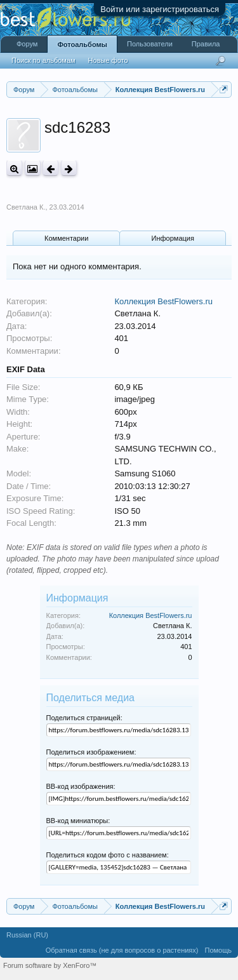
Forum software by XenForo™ (50, 965)
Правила (206, 44)
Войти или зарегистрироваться (160, 9)
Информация (173, 238)
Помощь (219, 950)
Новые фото (108, 60)
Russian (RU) (27, 935)
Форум (27, 44)
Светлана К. (26, 207)
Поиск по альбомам (43, 60)
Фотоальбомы (82, 44)
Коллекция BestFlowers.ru (163, 301)
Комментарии (66, 238)
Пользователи (150, 44)
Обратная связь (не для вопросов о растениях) (122, 950)
